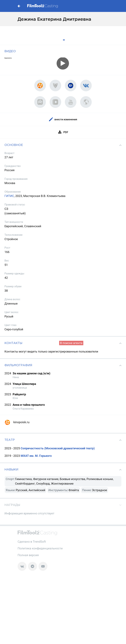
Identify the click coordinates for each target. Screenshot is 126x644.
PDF (63, 132)
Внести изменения (63, 119)
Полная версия (28, 555)
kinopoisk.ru (17, 422)
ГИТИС (9, 196)
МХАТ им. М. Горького (36, 456)
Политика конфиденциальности (40, 548)
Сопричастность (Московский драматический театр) (58, 448)
